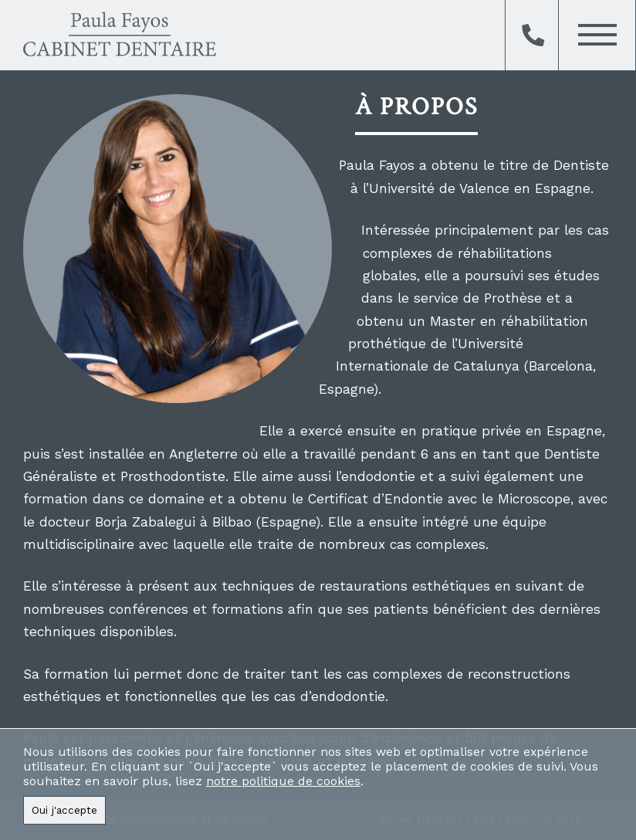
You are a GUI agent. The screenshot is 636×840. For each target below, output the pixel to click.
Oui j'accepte (64, 810)
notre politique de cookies (283, 781)
